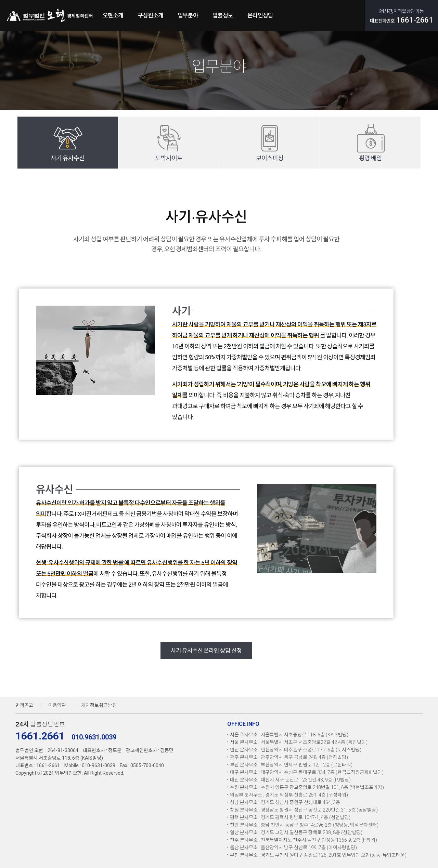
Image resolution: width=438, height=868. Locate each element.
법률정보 (223, 15)
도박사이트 (169, 158)
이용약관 (57, 705)
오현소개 (113, 15)
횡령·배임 (370, 158)
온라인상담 (260, 15)
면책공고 (24, 705)
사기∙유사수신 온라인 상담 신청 (206, 651)
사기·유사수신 (68, 158)
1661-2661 (415, 20)
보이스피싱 (270, 158)
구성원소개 (150, 15)
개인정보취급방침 (99, 705)
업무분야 (188, 15)
